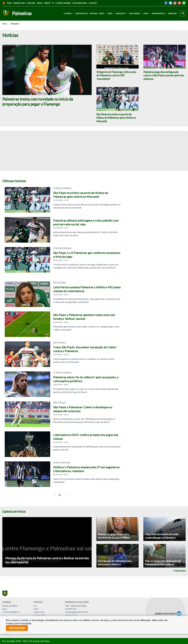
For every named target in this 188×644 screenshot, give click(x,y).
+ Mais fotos (179, 571)
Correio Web (40, 615)
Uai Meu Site (71, 609)
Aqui (4, 609)
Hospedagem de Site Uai (76, 612)
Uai (35, 606)
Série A (40, 3)
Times (7, 3)
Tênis (112, 14)
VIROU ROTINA (62, 463)
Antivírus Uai (71, 615)
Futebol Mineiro (63, 3)
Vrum (36, 609)
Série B (47, 3)
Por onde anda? (80, 3)
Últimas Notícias (14, 181)
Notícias (10, 35)
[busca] (183, 13)
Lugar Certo (39, 612)
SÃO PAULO (60, 343)
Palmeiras (15, 24)
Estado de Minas (10, 606)
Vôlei (103, 14)
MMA (147, 14)
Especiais (174, 14)
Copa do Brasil (63, 188)
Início (5, 24)
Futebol (69, 14)
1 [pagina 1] (60, 494)
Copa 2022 (31, 3)
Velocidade (136, 14)
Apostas (93, 14)
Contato (93, 3)
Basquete (122, 14)
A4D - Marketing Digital (76, 606)
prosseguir (17, 628)
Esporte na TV (82, 14)
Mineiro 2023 (19, 3)
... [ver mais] (66, 494)
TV (53, 3)
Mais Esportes (160, 14)
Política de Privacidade (19, 623)
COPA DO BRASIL (63, 248)
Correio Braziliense (11, 612)
